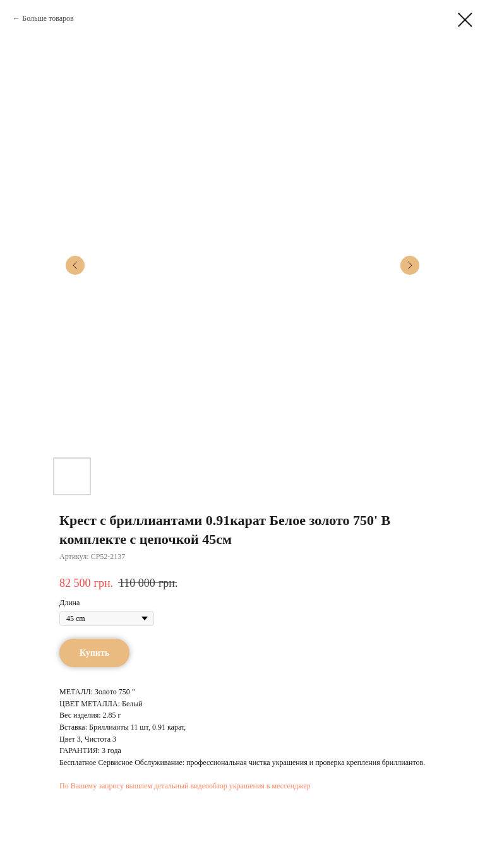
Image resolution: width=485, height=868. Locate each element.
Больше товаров (48, 18)
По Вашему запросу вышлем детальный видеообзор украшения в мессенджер (185, 786)
